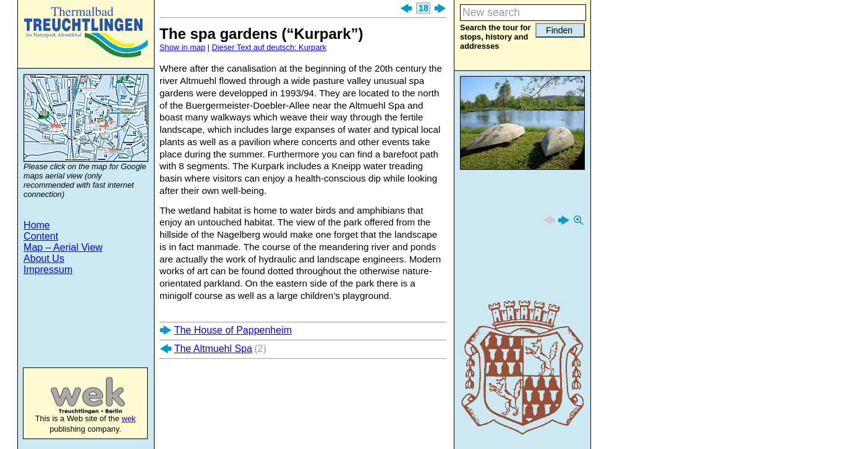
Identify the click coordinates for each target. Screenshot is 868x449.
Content (41, 236)
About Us (44, 258)
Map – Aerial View (63, 247)
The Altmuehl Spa (213, 349)
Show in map (182, 47)
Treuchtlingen (86, 32)
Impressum (48, 270)
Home (37, 225)
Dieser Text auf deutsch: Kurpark (269, 47)
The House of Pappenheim (233, 330)
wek (75, 395)
